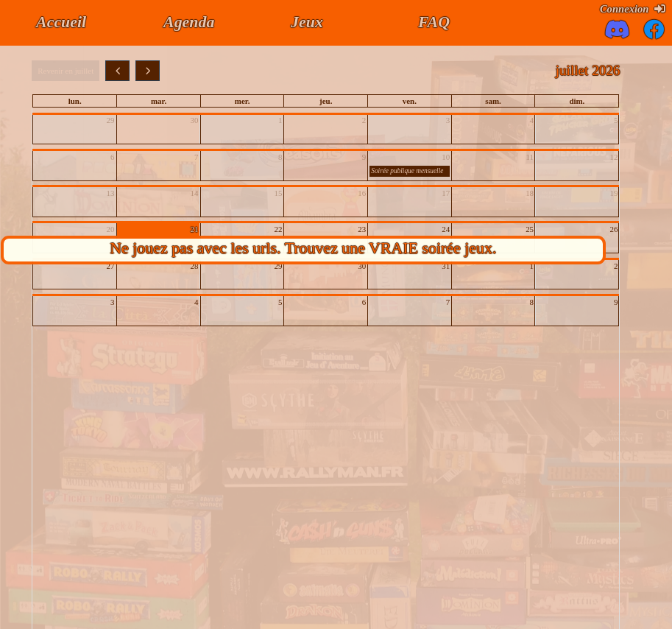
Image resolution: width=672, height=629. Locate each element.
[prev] (117, 71)
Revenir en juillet (66, 71)
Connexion (633, 9)
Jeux (307, 22)
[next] (148, 71)
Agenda (189, 22)
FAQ (434, 22)
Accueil (61, 22)
